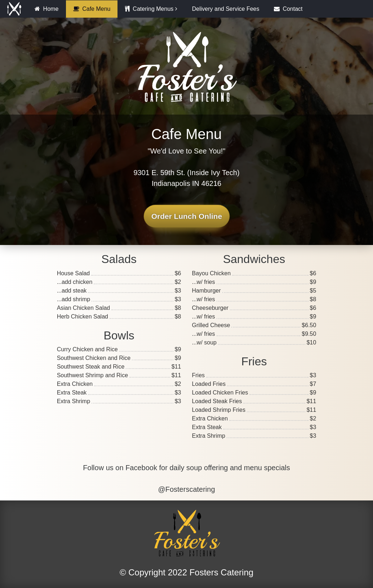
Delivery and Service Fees (226, 9)
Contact (288, 9)
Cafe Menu (92, 9)
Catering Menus (149, 9)
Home (46, 9)
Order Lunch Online (186, 216)
